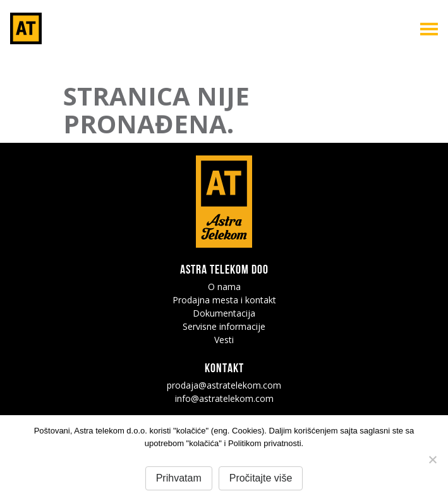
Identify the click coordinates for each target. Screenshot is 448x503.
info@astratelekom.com (224, 398)
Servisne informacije (224, 326)
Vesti (224, 340)
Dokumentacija (224, 313)
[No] (432, 459)
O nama (224, 287)
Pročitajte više (261, 478)
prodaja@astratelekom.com (224, 385)
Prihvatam (179, 478)
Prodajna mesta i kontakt (224, 300)
